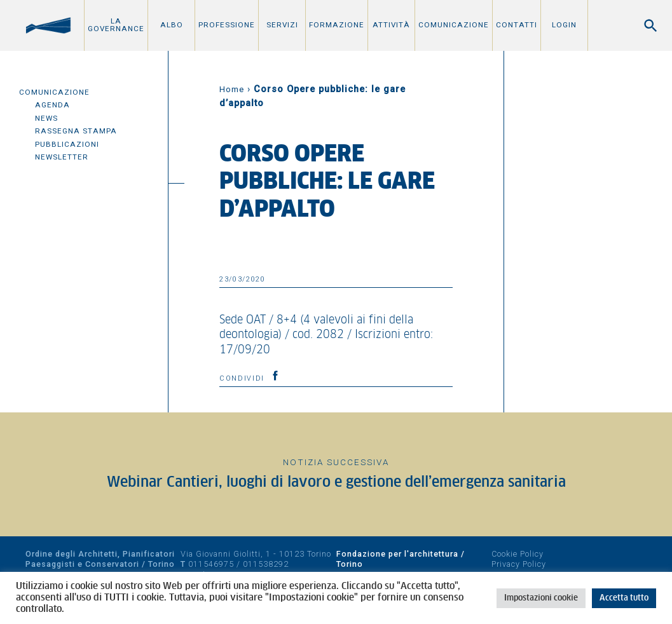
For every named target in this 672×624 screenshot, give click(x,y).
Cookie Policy (518, 554)
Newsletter (62, 157)
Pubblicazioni (67, 144)
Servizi (282, 25)
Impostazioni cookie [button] (541, 598)
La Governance (116, 25)
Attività (391, 25)
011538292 (266, 564)
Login (564, 25)
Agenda (52, 105)
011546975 (211, 564)
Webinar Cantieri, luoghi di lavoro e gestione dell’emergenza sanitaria (336, 483)
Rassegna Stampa (76, 131)
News (46, 118)
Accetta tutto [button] (624, 598)
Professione (227, 25)
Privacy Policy (519, 564)
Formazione (337, 25)
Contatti (517, 25)
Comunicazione (454, 25)
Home (232, 89)
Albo (172, 25)
